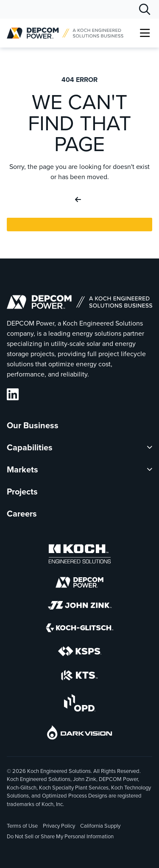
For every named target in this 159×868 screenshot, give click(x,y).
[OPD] (79, 704)
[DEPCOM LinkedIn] (13, 395)
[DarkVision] (80, 734)
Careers (22, 514)
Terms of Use (22, 826)
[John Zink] (80, 607)
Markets (22, 469)
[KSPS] (80, 653)
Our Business (33, 425)
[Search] (145, 9)
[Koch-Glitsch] (80, 629)
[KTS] (79, 677)
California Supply (100, 826)
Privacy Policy (59, 826)
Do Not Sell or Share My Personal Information (60, 837)
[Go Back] (79, 200)
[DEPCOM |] (65, 33)
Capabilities (30, 447)
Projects (22, 492)
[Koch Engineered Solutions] (80, 555)
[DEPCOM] (79, 584)
